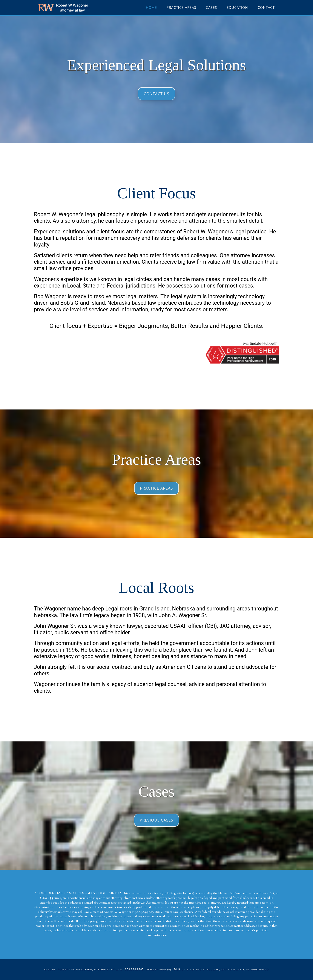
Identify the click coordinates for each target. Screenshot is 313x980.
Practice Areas (156, 488)
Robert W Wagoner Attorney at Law (73, 8)
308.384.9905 (134, 969)
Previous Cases (156, 820)
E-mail (179, 969)
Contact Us (156, 94)
